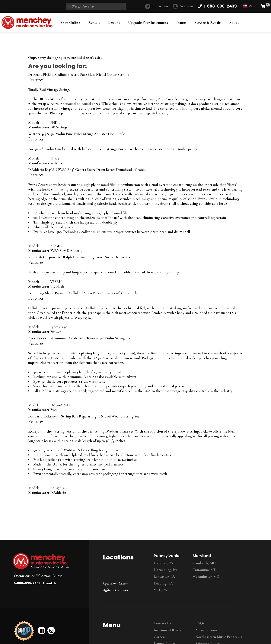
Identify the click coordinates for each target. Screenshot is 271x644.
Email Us (50, 583)
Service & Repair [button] (209, 23)
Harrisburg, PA (166, 570)
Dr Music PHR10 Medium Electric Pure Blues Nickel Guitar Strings (78, 75)
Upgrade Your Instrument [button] (150, 23)
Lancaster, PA (164, 577)
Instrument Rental (168, 630)
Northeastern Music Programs (219, 637)
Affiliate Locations (115, 590)
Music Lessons (206, 630)
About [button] (235, 23)
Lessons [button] (115, 23)
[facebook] (42, 630)
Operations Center (115, 583)
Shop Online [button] (72, 23)
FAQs (200, 623)
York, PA (160, 590)
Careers (160, 637)
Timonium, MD (205, 570)
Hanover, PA (163, 563)
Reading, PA (163, 583)
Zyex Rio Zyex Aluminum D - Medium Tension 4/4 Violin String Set (79, 338)
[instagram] (51, 630)
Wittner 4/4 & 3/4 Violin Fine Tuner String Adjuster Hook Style (77, 134)
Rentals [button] (96, 23)
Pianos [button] (183, 23)
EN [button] (249, 6)
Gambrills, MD (204, 563)
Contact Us (162, 623)
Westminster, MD (206, 577)
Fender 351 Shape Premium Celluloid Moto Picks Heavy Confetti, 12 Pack (83, 293)
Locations (160, 6)
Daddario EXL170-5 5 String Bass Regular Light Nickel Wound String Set (84, 416)
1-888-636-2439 (27, 583)
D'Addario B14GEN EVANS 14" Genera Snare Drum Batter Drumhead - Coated (87, 170)
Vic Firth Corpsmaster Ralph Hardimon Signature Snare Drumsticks (80, 257)
